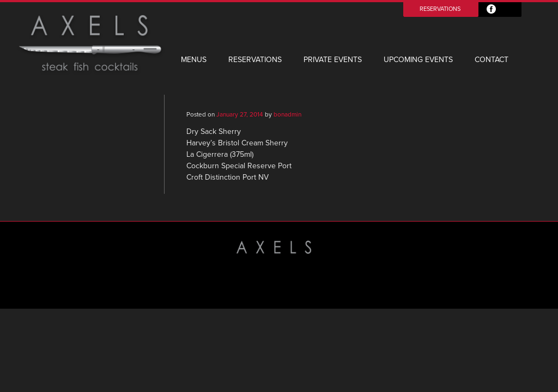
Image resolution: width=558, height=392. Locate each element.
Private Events (333, 60)
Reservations (440, 9)
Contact (492, 60)
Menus (194, 60)
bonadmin (287, 114)
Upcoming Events (418, 60)
